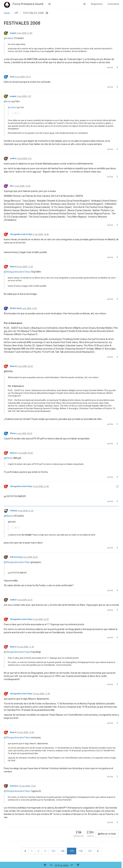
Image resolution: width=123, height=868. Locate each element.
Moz (12, 186)
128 (62, 851)
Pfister (13, 433)
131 (90, 851)
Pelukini (14, 511)
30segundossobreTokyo (21, 234)
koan (12, 77)
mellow (13, 159)
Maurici (13, 267)
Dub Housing (16, 557)
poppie (13, 33)
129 (72, 851)
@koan (7, 101)
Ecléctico (14, 786)
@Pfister (8, 458)
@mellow (9, 38)
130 (81, 851)
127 (53, 851)
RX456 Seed (15, 308)
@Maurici (9, 516)
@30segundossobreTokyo (17, 272)
